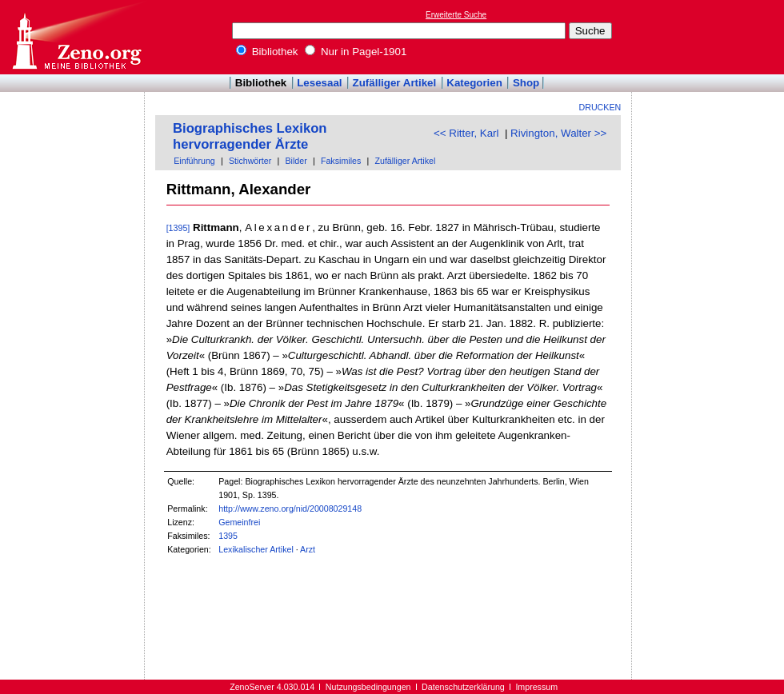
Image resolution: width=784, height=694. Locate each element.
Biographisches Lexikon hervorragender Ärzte (250, 136)
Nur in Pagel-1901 (356, 52)
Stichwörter (250, 161)
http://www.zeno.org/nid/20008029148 (290, 509)
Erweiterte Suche (456, 15)
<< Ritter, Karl (466, 133)
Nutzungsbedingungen (368, 687)
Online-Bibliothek (76, 37)
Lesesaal (319, 83)
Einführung (194, 161)
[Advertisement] (710, 37)
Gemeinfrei (239, 522)
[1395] (178, 228)
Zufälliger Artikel (395, 83)
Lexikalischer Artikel (256, 549)
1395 (228, 536)
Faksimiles (341, 161)
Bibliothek (267, 52)
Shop (526, 83)
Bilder (296, 161)
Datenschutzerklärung (463, 687)
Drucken (600, 107)
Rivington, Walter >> (558, 133)
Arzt (308, 549)
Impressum (536, 687)
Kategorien (474, 83)
